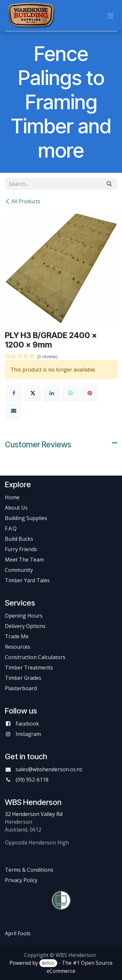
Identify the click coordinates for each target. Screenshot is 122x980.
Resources (18, 647)
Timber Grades (23, 678)
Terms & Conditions (29, 870)
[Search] (109, 184)
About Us (16, 508)
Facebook (27, 724)
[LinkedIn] (52, 393)
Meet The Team (24, 560)
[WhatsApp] (71, 393)
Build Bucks (19, 539)
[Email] (14, 410)
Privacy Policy (21, 880)
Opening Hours (24, 616)
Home (12, 497)
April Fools (18, 933)
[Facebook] (14, 393)
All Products (23, 201)
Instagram (28, 734)
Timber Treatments (29, 667)
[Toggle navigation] (111, 16)
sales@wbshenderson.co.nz (49, 769)
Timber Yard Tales (27, 580)
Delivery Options (25, 626)
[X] (33, 393)
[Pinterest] (90, 393)
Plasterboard (21, 688)
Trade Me (17, 636)
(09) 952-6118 (32, 780)
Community (19, 570)
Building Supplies (26, 518)
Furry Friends (22, 549)
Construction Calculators (35, 657)
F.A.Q (11, 528)
